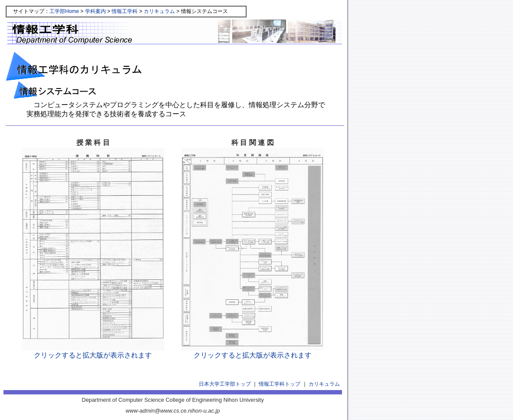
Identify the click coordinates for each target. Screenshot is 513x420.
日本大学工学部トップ (225, 384)
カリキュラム (159, 11)
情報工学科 (125, 11)
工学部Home (64, 11)
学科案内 (95, 11)
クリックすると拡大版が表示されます (93, 352)
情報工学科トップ (280, 384)
